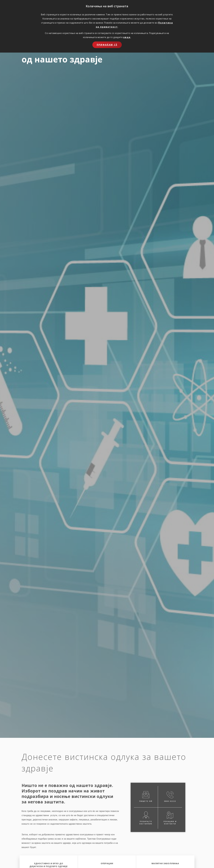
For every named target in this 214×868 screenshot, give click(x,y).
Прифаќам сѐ (107, 45)
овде (127, 37)
